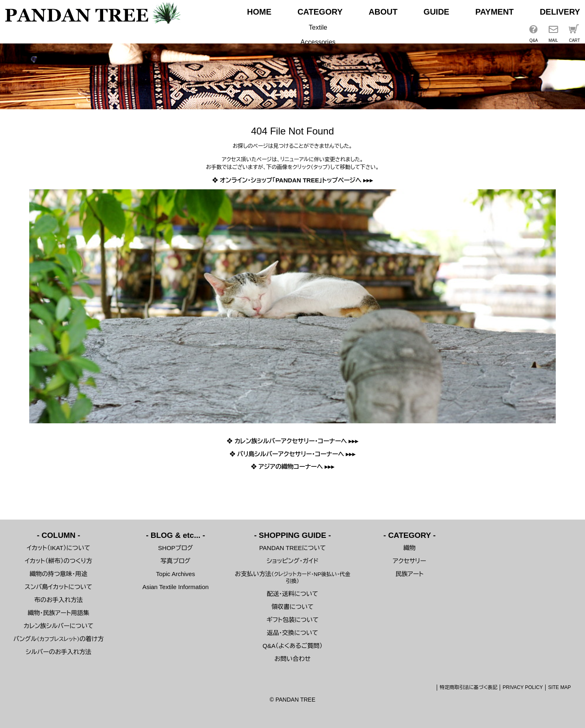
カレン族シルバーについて (58, 626)
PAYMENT (494, 12)
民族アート (409, 574)
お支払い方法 (292, 577)
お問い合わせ (292, 659)
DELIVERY (560, 12)
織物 (409, 548)
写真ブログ (175, 561)
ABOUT (383, 12)
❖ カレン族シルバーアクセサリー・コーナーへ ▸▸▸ (293, 441)
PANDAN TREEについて (292, 548)
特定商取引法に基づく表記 (468, 687)
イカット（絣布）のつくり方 (58, 561)
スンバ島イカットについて (58, 587)
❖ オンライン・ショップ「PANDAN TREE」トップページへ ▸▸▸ (292, 180)
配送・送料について (292, 594)
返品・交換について (292, 633)
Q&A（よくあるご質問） (292, 646)
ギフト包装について (293, 620)
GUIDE (437, 12)
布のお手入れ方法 (58, 600)
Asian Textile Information (175, 587)
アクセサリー (409, 561)
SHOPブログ (175, 548)
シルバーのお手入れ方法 (58, 652)
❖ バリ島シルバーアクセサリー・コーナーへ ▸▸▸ (293, 454)
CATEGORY (320, 12)
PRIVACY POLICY (523, 687)
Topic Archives (175, 574)
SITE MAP (559, 687)
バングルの (58, 639)
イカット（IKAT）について (58, 548)
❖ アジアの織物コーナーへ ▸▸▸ (292, 467)
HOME (259, 12)
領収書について (292, 607)
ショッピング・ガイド (292, 561)
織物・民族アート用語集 (58, 613)
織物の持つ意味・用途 (58, 574)
